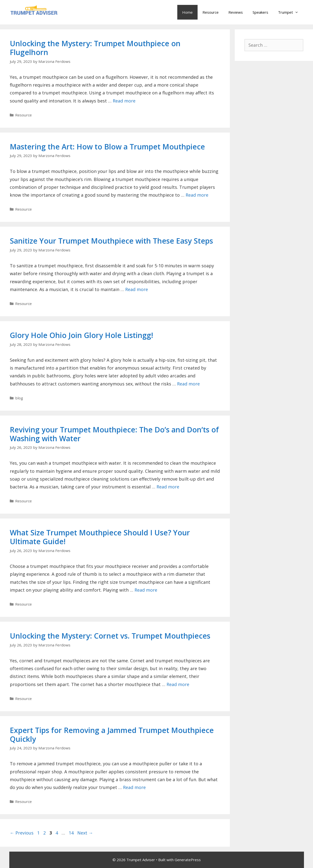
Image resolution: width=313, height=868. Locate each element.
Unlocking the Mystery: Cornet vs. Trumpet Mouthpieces (110, 636)
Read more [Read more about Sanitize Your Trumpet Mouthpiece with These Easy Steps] (137, 289)
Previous (22, 833)
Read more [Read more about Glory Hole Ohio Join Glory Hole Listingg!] (188, 384)
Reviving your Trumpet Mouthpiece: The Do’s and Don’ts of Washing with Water (114, 434)
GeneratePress (188, 860)
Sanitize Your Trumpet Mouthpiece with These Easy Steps (111, 241)
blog (19, 398)
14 (72, 833)
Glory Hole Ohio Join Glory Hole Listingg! (81, 335)
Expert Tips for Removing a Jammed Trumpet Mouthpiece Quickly (112, 735)
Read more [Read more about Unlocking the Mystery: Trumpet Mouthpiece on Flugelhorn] (124, 101)
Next (85, 833)
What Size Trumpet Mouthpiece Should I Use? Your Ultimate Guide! (100, 537)
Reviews (236, 12)
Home (187, 12)
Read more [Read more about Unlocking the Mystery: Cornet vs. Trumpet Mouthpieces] (178, 684)
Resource (211, 12)
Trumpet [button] (291, 12)
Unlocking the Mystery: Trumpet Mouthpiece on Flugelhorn (95, 48)
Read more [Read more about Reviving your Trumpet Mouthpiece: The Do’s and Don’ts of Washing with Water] (168, 487)
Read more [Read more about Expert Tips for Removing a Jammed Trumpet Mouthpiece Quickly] (134, 787)
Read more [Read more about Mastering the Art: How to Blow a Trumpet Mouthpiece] (197, 195)
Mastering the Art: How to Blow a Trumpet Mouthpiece (107, 147)
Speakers (260, 12)
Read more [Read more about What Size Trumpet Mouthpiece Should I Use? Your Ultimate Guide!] (146, 590)
